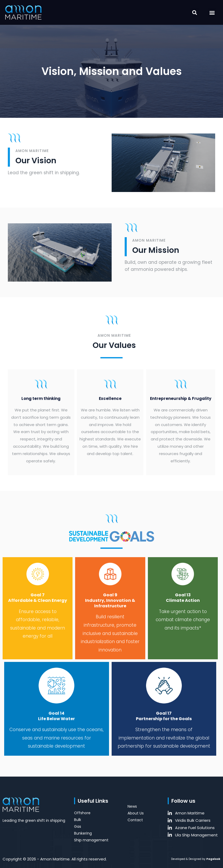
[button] (195, 12)
